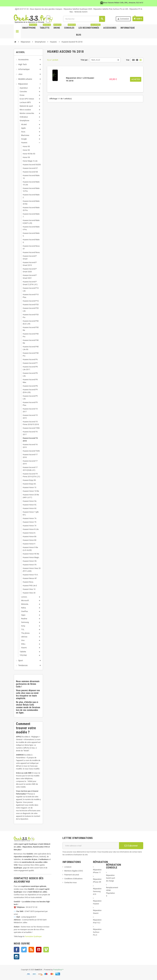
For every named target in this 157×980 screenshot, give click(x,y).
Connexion (123, 19)
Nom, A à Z (96, 60)
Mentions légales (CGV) (74, 871)
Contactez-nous (70, 882)
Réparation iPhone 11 (97, 871)
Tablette (45, 27)
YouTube (39, 950)
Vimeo (46, 950)
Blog (79, 35)
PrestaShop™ (58, 970)
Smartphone (30, 27)
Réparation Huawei (97, 902)
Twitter (24, 950)
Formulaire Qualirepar (33, 936)
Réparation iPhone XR (97, 881)
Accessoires (110, 28)
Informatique (128, 28)
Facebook (17, 950)
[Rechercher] (84, 19)
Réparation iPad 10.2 (97, 921)
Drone (57, 27)
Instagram (17, 957)
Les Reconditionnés (89, 27)
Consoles (70, 27)
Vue (128, 60)
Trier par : (85, 60)
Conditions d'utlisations (73, 879)
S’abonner (131, 846)
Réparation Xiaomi (97, 912)
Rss (31, 950)
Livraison (68, 867)
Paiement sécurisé (72, 875)
